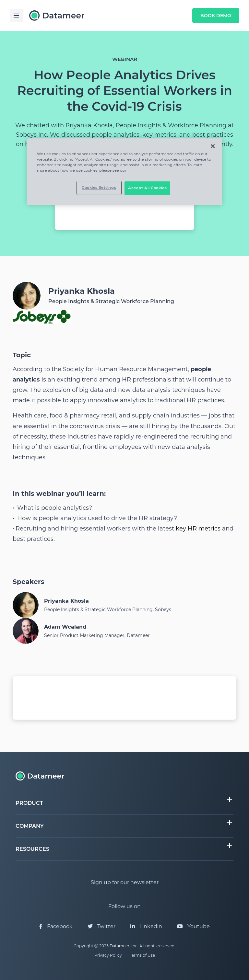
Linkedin (146, 926)
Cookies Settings (99, 188)
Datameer (119, 946)
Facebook (56, 926)
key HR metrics (198, 529)
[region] (124, 172)
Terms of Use (142, 955)
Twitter (101, 926)
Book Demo (216, 16)
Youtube (193, 926)
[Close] (213, 146)
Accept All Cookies (147, 188)
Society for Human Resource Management (125, 369)
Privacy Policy (108, 955)
